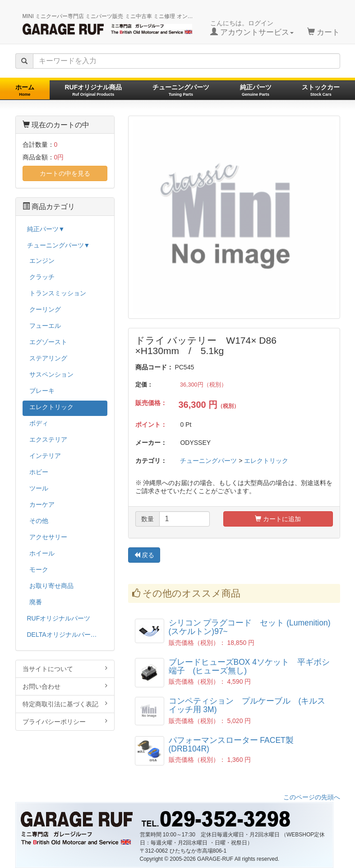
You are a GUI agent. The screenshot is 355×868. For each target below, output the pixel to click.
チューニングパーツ (181, 90)
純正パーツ (256, 90)
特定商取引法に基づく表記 (65, 704)
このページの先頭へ (312, 797)
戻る (144, 555)
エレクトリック (266, 461)
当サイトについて (65, 669)
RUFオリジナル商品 (93, 90)
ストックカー (321, 90)
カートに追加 (278, 519)
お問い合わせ (65, 686)
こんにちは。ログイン (252, 28)
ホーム (25, 90)
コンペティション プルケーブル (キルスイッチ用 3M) (247, 705)
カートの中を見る (65, 173)
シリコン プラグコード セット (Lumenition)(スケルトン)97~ (250, 627)
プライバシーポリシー (65, 721)
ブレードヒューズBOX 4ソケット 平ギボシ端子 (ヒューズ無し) (249, 666)
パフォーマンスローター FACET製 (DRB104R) (231, 744)
